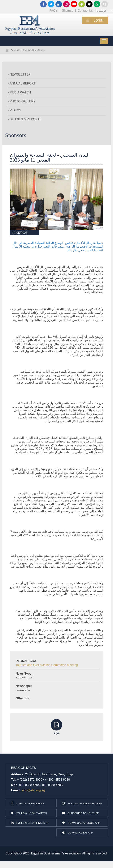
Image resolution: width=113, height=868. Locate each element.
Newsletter (19, 74)
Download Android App (80, 823)
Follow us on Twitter (28, 813)
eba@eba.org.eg (34, 790)
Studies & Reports (25, 119)
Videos (14, 110)
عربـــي (102, 11)
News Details (38, 50)
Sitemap (68, 11)
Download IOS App (77, 832)
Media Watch (19, 92)
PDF (56, 727)
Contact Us (85, 11)
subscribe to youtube (80, 813)
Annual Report (22, 83)
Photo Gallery (22, 101)
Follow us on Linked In (29, 823)
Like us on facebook (27, 803)
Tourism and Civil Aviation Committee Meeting (47, 665)
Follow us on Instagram (81, 803)
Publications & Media (21, 50)
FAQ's (53, 11)
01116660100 (97, 4)
